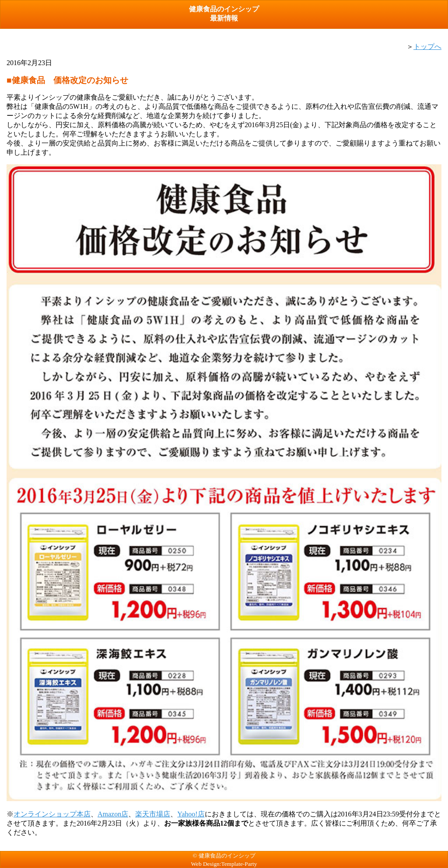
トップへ (427, 47)
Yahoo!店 (191, 814)
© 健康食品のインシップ (224, 856)
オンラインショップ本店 (52, 814)
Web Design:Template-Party (224, 864)
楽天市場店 (153, 814)
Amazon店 (113, 814)
